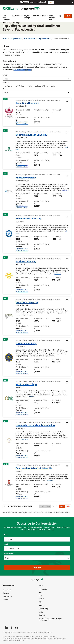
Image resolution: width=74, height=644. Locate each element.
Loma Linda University (27, 103)
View (51, 2)
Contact (41, 599)
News (40, 596)
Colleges (6, 593)
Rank (6, 79)
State (53, 86)
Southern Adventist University (32, 135)
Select (7, 558)
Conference (8, 86)
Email (6, 544)
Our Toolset (42, 589)
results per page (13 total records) (18, 506)
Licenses (42, 615)
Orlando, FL (20, 222)
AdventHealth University (29, 219)
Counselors (7, 590)
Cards (6, 92)
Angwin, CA (20, 387)
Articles (36, 16)
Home (5, 39)
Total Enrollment (29, 39)
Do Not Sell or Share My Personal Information (50, 620)
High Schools (7, 596)
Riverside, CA (20, 264)
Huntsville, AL (21, 346)
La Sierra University (26, 262)
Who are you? (9, 553)
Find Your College (6, 18)
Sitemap (41, 605)
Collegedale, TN (21, 138)
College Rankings (16, 39)
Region (30, 86)
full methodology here (23, 70)
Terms (41, 612)
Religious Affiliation (44, 39)
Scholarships (17, 16)
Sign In (68, 16)
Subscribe (37, 567)
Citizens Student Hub (52, 18)
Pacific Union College (26, 384)
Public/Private (20, 86)
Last (68, 506)
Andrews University (26, 178)
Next (62, 506)
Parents (6, 600)
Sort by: (5, 75)
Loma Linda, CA (21, 106)
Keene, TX (19, 471)
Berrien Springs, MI (22, 181)
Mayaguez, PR (21, 428)
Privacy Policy (43, 609)
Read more (65, 190)
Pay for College (27, 17)
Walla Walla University (27, 302)
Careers (41, 592)
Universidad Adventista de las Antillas (35, 425)
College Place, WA (22, 305)
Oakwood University (26, 343)
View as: (5, 89)
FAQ (40, 602)
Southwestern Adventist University (34, 468)
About (44, 16)
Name (6, 535)
